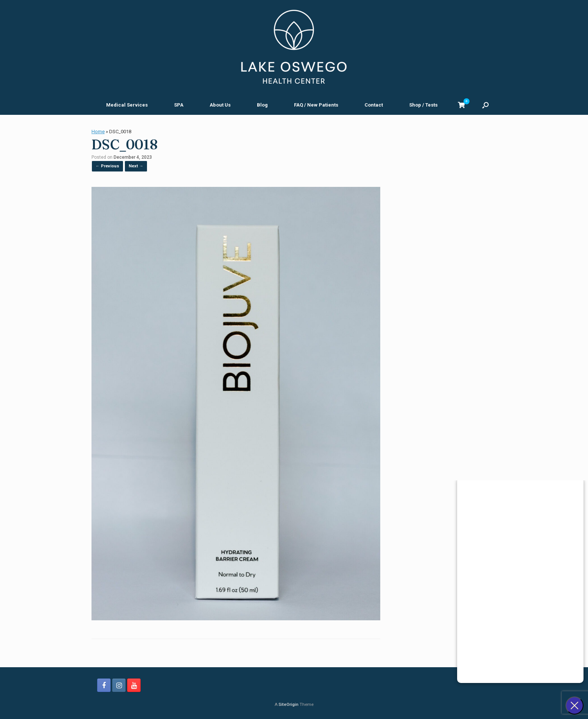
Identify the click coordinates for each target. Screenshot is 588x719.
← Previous (107, 166)
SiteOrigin (289, 704)
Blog (262, 105)
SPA (179, 105)
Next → (136, 166)
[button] (485, 105)
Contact (374, 105)
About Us (220, 105)
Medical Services (127, 105)
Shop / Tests (423, 105)
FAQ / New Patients (316, 105)
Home (98, 132)
